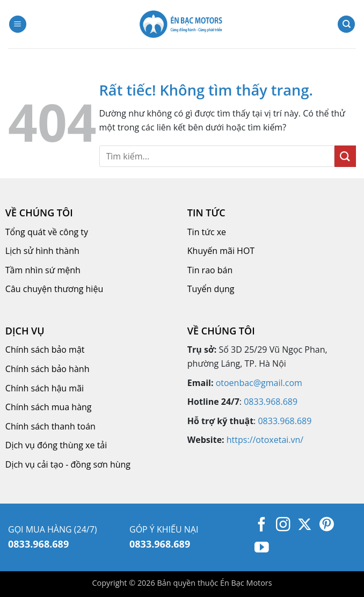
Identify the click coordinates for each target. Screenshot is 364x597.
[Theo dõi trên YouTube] (262, 549)
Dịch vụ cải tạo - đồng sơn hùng (68, 464)
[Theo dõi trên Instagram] (283, 526)
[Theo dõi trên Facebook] (262, 526)
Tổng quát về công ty (47, 232)
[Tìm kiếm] (346, 24)
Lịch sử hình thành (42, 251)
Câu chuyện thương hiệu (54, 289)
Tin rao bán (210, 270)
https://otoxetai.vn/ (265, 440)
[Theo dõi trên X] (305, 526)
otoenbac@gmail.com (259, 383)
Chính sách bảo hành (48, 369)
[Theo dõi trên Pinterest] (327, 526)
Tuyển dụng (211, 289)
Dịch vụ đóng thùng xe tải (56, 445)
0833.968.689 (271, 402)
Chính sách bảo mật (45, 350)
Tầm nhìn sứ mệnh (43, 270)
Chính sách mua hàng (49, 407)
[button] (18, 24)
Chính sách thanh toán (50, 426)
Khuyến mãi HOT (221, 251)
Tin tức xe (207, 232)
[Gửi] (345, 156)
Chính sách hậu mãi (45, 388)
